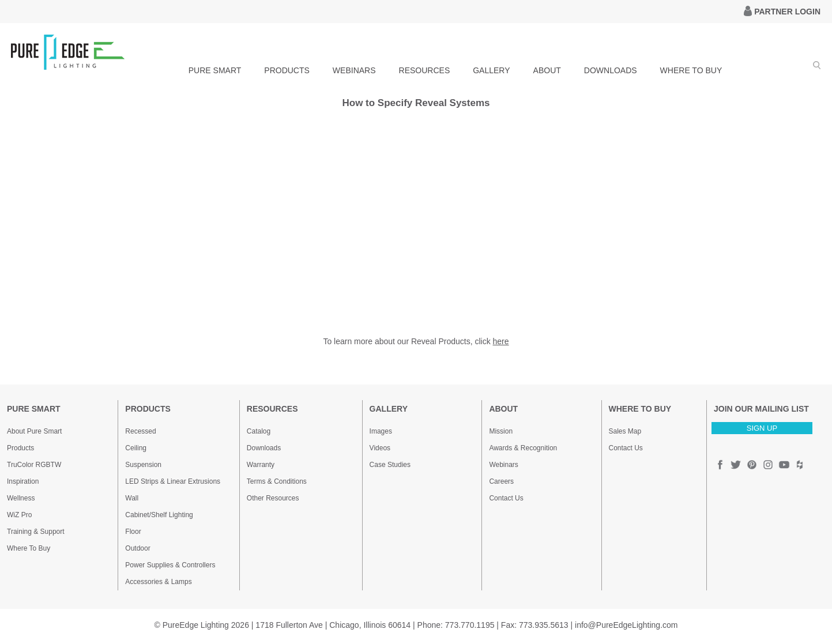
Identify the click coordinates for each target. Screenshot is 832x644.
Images (381, 431)
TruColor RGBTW (34, 465)
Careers (501, 481)
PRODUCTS (287, 70)
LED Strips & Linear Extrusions (173, 481)
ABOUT (547, 70)
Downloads (264, 448)
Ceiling (136, 448)
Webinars (503, 465)
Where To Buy (29, 548)
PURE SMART (215, 70)
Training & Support (36, 532)
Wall (132, 498)
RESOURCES (425, 70)
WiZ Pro (19, 515)
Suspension (143, 465)
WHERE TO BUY (691, 70)
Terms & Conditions (277, 481)
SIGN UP (762, 428)
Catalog (259, 431)
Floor (133, 532)
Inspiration (23, 481)
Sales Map (625, 431)
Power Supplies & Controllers (170, 565)
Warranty (261, 465)
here (501, 341)
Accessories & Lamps (158, 582)
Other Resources (273, 498)
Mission (501, 431)
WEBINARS (354, 70)
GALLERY (491, 70)
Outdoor (138, 548)
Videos (380, 448)
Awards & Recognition (523, 448)
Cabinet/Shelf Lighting (159, 515)
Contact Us (506, 498)
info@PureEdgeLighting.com (626, 625)
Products (20, 448)
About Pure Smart (34, 431)
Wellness (21, 498)
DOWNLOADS (611, 70)
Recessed (140, 431)
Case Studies (390, 465)
